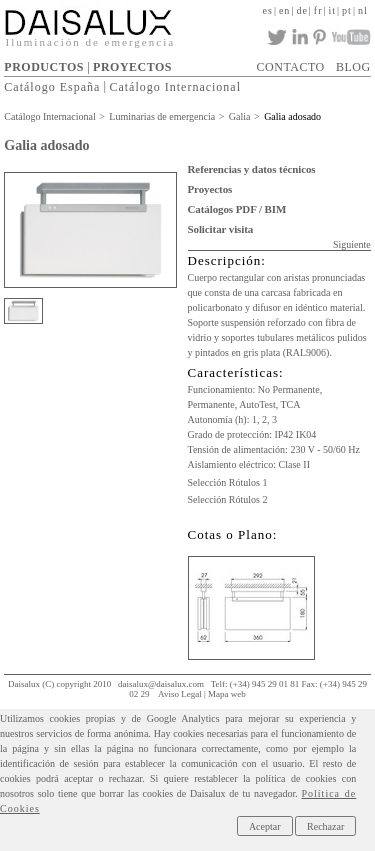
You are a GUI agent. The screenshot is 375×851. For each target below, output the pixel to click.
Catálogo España (52, 86)
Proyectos (210, 189)
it (333, 10)
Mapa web (227, 694)
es (268, 10)
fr (318, 10)
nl (363, 10)
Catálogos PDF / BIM (237, 209)
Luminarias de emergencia (162, 116)
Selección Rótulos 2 (228, 499)
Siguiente (352, 244)
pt (347, 10)
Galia (240, 116)
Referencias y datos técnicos (252, 169)
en (284, 10)
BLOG (353, 67)
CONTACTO (291, 67)
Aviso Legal (180, 694)
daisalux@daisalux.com (161, 684)
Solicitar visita (221, 229)
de (301, 10)
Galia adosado (292, 116)
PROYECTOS (132, 67)
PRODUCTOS (44, 67)
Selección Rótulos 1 (228, 482)
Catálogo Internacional (175, 86)
